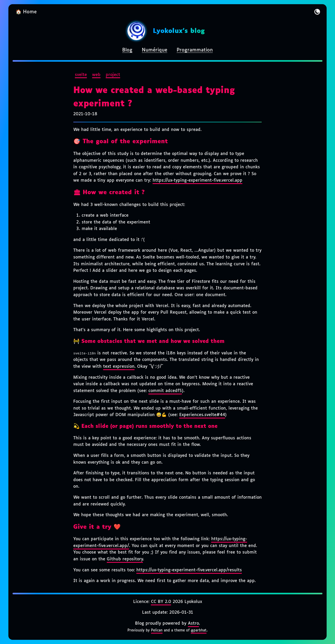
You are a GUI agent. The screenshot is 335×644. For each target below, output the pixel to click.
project (113, 75)
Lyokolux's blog (179, 31)
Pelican (157, 630)
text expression (119, 367)
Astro (193, 623)
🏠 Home (26, 12)
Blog (127, 50)
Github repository (125, 559)
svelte (81, 75)
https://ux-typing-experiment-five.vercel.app (197, 180)
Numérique (155, 50)
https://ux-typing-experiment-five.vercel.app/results (189, 570)
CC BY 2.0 (161, 602)
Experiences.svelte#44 (202, 415)
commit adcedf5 (165, 391)
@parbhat (199, 630)
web (96, 75)
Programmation (195, 50)
